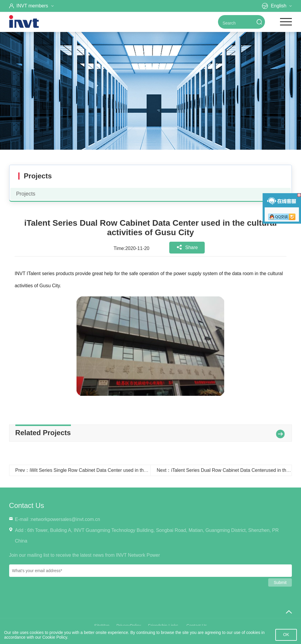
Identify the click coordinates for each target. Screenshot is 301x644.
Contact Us (27, 505)
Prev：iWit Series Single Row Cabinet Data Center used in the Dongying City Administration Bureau (120, 470)
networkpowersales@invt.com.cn (66, 519)
